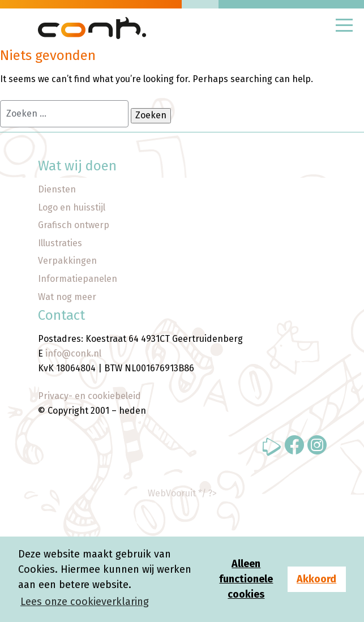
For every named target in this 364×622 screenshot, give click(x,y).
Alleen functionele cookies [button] (246, 579)
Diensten (57, 189)
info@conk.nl (73, 353)
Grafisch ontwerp (74, 225)
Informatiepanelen (78, 279)
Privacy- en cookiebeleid (89, 396)
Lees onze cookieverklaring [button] (85, 602)
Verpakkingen (67, 261)
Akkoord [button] (316, 579)
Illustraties (60, 243)
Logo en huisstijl (72, 207)
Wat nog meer (67, 297)
